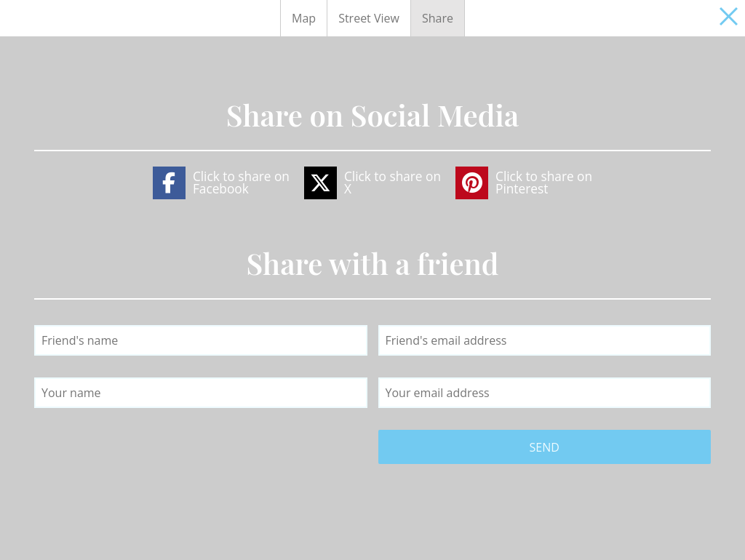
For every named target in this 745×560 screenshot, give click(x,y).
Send (545, 447)
